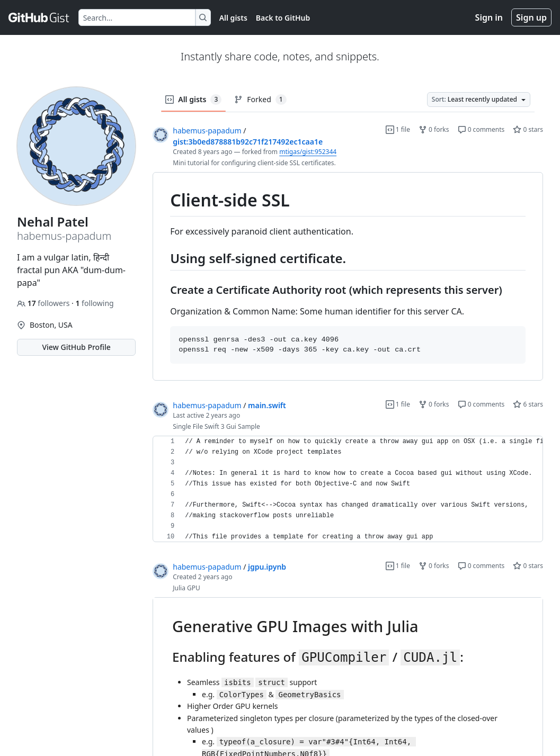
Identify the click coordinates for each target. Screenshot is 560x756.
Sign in (489, 17)
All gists (233, 18)
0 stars (528, 129)
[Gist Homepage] (39, 17)
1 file (398, 129)
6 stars (528, 404)
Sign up (531, 17)
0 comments (481, 129)
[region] (348, 277)
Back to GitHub (283, 18)
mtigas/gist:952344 (308, 152)
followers (44, 303)
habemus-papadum (207, 130)
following (94, 303)
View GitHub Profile (76, 347)
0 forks (434, 129)
